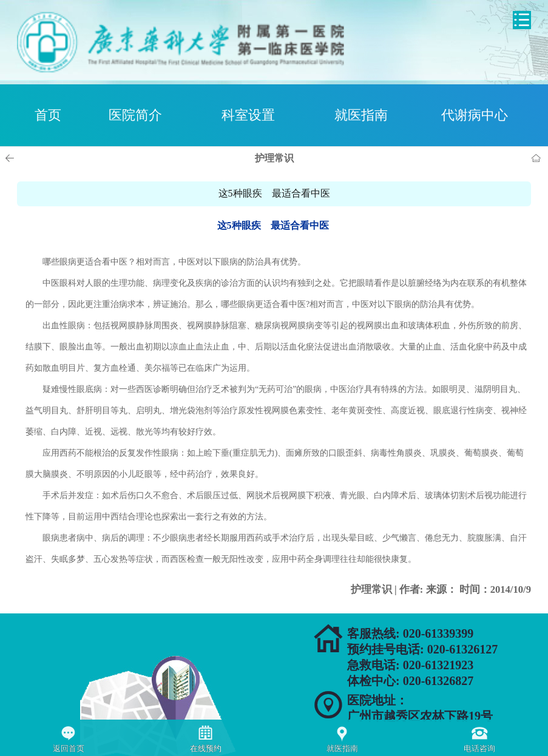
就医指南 (361, 115)
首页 (48, 115)
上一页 (12, 158)
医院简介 (135, 115)
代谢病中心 (475, 115)
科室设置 (248, 115)
